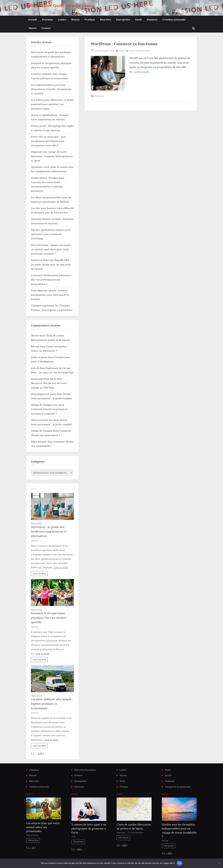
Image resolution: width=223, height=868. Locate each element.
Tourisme (47, 19)
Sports (33, 28)
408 (79, 849)
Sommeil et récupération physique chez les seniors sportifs (49, 618)
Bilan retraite (39, 442)
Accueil (32, 19)
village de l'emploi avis (44, 405)
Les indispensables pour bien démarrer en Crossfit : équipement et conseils (51, 89)
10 (33, 848)
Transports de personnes (178, 787)
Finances (152, 19)
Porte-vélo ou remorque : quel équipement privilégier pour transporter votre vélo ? (48, 141)
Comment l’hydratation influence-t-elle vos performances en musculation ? (52, 280)
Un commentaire (136, 833)
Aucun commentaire (139, 51)
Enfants (78, 775)
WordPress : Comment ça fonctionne (124, 44)
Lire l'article (39, 573)
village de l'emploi (42, 431)
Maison (75, 19)
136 (40, 753)
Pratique (90, 19)
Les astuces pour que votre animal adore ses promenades (43, 827)
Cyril (121, 50)
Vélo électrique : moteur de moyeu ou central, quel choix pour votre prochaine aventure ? (51, 249)
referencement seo (42, 420)
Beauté (33, 775)
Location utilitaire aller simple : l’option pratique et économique (52, 704)
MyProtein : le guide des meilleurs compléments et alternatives (49, 531)
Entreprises (123, 19)
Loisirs (62, 19)
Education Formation (85, 770)
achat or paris (39, 357)
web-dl (35, 368)
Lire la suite (142, 72)
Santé (138, 19)
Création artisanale (174, 19)
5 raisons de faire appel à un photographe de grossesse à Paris (89, 829)
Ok (179, 863)
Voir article (33, 840)
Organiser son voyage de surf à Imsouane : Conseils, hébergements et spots (52, 156)
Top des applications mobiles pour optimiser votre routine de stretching (51, 234)
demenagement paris (43, 379)
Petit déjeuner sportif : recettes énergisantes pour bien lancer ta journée (50, 295)
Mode (122, 781)
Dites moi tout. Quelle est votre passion (61, 6)
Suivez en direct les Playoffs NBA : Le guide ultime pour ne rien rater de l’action (51, 264)
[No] (219, 863)
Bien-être (106, 19)
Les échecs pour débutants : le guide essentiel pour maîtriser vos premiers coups (52, 104)
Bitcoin (35, 346)
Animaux (34, 770)
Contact (46, 28)
